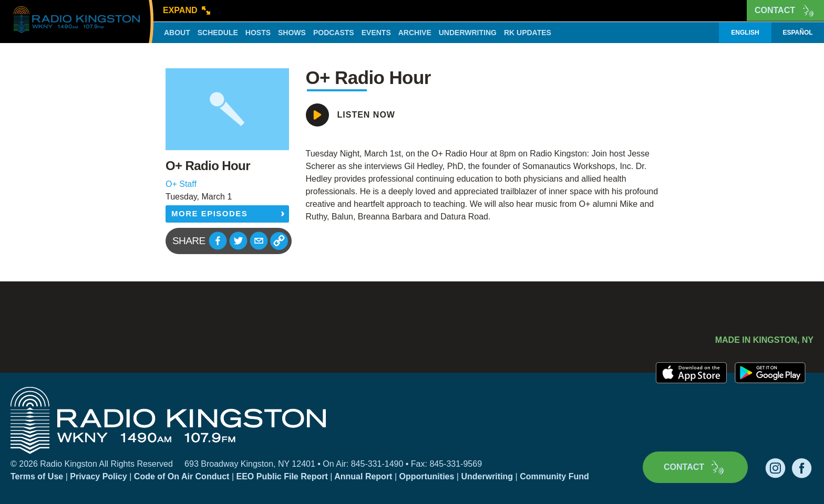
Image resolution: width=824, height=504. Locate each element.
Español (797, 33)
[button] (218, 241)
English (745, 33)
